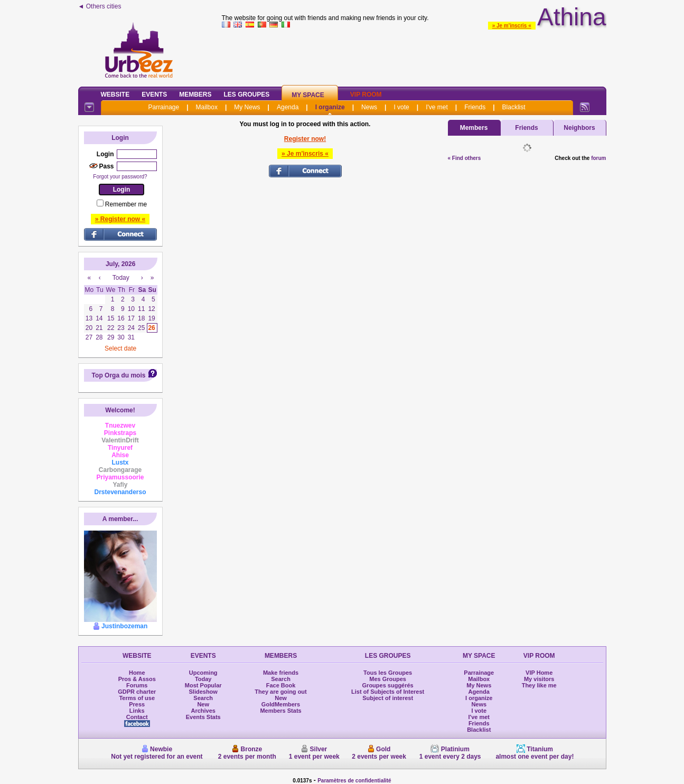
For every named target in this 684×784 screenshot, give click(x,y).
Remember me (126, 204)
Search (203, 698)
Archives (203, 711)
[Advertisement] (414, 55)
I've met (437, 107)
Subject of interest (388, 698)
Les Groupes (247, 95)
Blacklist (514, 107)
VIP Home (539, 673)
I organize (330, 107)
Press (137, 704)
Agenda (288, 107)
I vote (401, 107)
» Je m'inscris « (512, 26)
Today (203, 679)
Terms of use (137, 698)
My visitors (539, 679)
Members (195, 95)
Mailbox (207, 107)
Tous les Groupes (388, 673)
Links (137, 711)
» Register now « (120, 219)
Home (137, 673)
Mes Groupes (388, 679)
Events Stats (203, 717)
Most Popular (203, 685)
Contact (137, 717)
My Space (308, 95)
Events (154, 95)
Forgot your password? (120, 177)
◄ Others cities (100, 6)
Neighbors (579, 128)
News (369, 107)
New (203, 704)
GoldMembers (281, 704)
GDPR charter (137, 692)
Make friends (281, 673)
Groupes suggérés (388, 685)
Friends (475, 107)
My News (247, 107)
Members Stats (280, 711)
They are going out (280, 692)
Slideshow (203, 692)
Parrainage (163, 107)
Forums (137, 685)
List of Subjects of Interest (388, 692)
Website (115, 95)
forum (598, 158)
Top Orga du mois (119, 375)
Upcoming (203, 673)
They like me (539, 685)
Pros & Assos (137, 679)
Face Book (281, 685)
